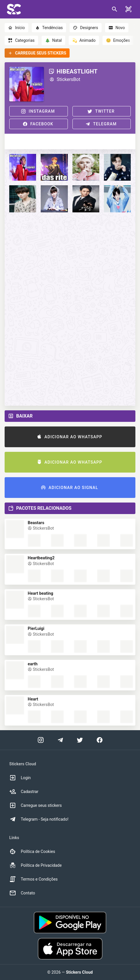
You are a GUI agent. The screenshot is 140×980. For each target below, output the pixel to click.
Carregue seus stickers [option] (36, 805)
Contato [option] (22, 893)
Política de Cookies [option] (32, 851)
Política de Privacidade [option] (36, 865)
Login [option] (20, 778)
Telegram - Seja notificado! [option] (39, 819)
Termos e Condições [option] (33, 879)
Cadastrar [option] (24, 792)
